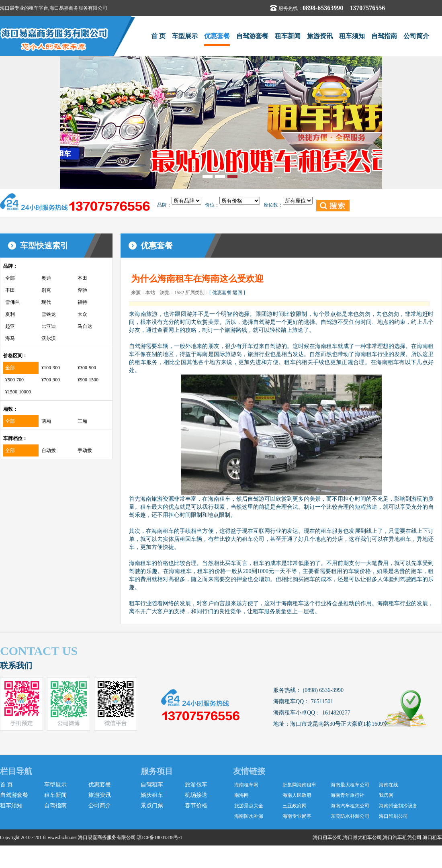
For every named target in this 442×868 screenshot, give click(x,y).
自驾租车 (152, 785)
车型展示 (185, 36)
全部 (10, 278)
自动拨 (49, 450)
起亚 (10, 326)
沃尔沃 (49, 338)
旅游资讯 (320, 36)
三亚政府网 (295, 806)
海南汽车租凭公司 (350, 806)
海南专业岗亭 (297, 816)
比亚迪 (49, 326)
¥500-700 (14, 380)
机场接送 (196, 795)
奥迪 (46, 278)
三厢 (82, 421)
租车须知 (352, 36)
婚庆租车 (152, 795)
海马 (10, 338)
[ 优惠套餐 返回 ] (227, 293)
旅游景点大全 (249, 806)
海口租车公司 (327, 837)
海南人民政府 (297, 795)
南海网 (241, 795)
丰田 (10, 290)
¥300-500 (87, 368)
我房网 (386, 795)
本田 (82, 278)
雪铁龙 (49, 314)
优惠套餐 (217, 36)
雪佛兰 (12, 302)
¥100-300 (51, 368)
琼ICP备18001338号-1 (160, 837)
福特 (82, 302)
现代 (46, 302)
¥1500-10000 (18, 392)
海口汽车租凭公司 (402, 837)
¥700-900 (51, 380)
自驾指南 (384, 36)
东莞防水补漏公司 (350, 816)
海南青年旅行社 (348, 795)
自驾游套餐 (252, 36)
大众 (82, 314)
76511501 (321, 701)
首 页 (158, 36)
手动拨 (85, 450)
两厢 (46, 421)
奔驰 (82, 290)
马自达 (85, 326)
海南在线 (389, 785)
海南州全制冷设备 (398, 806)
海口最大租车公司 (362, 837)
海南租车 (219, 499)
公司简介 (416, 36)
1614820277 (336, 713)
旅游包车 (196, 785)
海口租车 (432, 837)
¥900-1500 (88, 380)
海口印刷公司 (393, 816)
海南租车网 (246, 785)
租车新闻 (288, 36)
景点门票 (152, 806)
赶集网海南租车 (299, 785)
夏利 (10, 314)
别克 (46, 290)
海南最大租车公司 (350, 785)
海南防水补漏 (249, 816)
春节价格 (196, 806)
